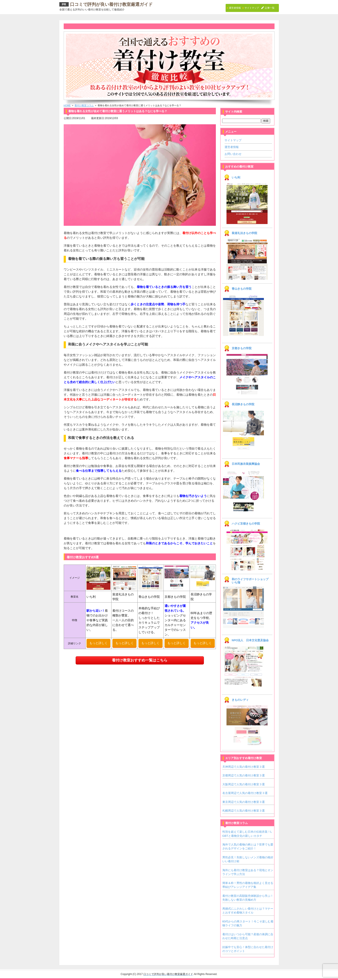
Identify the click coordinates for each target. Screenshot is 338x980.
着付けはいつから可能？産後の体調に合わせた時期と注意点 (248, 936)
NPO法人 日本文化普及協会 (250, 640)
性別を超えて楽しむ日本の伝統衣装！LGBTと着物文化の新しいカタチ (247, 834)
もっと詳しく (98, 643)
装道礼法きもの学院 (244, 233)
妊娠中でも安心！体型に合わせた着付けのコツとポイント (248, 949)
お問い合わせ (233, 154)
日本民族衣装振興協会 (246, 464)
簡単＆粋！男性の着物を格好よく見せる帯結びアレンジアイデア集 (248, 885)
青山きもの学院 (242, 289)
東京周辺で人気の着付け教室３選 (244, 802)
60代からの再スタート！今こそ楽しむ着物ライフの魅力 (248, 923)
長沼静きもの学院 (243, 404)
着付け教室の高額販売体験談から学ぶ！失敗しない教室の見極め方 (248, 898)
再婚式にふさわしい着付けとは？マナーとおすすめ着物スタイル (248, 911)
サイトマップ (233, 140)
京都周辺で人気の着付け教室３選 (244, 775)
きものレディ (240, 700)
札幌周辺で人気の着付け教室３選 (244, 811)
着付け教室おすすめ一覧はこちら (140, 660)
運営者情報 (232, 147)
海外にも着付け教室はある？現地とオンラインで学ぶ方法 (248, 872)
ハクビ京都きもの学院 (246, 524)
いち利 (236, 178)
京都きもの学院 (242, 348)
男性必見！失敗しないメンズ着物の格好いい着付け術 (248, 859)
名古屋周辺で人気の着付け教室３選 (245, 793)
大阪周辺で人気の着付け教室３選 (244, 784)
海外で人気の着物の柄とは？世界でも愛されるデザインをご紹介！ (248, 846)
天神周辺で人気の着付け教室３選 (244, 767)
